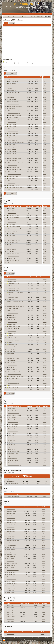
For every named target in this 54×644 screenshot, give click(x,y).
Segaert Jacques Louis (13, 263)
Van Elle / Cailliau (11, 588)
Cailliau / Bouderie (11, 518)
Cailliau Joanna (11, 179)
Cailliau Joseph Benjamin (14, 190)
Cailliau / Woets (11, 543)
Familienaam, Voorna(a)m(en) (15, 77)
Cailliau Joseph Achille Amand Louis (16, 188)
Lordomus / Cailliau (12, 579)
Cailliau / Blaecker (11, 514)
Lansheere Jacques (12, 365)
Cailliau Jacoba (11, 136)
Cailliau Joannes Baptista (14, 185)
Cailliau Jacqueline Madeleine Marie (16, 142)
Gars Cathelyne (11, 360)
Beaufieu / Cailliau (11, 509)
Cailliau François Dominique (14, 120)
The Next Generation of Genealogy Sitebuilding (27, 638)
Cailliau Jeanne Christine (13, 167)
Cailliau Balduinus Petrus (13, 102)
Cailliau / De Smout (12, 523)
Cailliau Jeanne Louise (13, 176)
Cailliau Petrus (11, 251)
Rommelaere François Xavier (14, 374)
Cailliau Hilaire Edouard (13, 131)
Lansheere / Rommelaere (13, 570)
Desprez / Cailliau (11, 559)
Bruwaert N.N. (11, 88)
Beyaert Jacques (12, 79)
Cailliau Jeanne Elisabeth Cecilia (15, 170)
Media (20, 17)
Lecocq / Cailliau (11, 577)
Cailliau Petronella (12, 247)
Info (25, 17)
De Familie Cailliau (27, 4)
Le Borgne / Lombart (12, 575)
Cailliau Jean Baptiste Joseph (14, 158)
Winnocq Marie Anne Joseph (14, 465)
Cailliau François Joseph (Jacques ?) (16, 293)
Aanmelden (7, 17)
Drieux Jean (11, 356)
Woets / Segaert (11, 593)
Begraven (29, 406)
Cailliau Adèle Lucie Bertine (14, 93)
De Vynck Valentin (12, 349)
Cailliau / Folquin (11, 529)
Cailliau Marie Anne (12, 315)
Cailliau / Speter (11, 538)
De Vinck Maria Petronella (14, 256)
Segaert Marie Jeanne (13, 388)
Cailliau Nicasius (12, 245)
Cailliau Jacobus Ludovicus (14, 138)
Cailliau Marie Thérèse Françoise (15, 329)
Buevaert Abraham (12, 90)
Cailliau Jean (11, 156)
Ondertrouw (23, 632)
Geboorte (30, 77)
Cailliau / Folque (11, 527)
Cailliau (45, 79)
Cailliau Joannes (12, 181)
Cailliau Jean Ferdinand (13, 160)
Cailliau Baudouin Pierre (13, 104)
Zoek (14, 17)
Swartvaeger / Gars (12, 586)
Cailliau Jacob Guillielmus (14, 133)
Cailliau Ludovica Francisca (14, 240)
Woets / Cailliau (11, 590)
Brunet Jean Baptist (12, 86)
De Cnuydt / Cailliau (12, 550)
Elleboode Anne (11, 258)
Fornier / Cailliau (11, 566)
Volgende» (13, 73)
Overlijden (31, 277)
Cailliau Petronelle (12, 249)
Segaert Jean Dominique (13, 383)
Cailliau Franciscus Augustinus (15, 290)
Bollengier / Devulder (12, 511)
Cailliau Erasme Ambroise (14, 118)
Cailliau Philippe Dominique (14, 254)
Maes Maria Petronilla (13, 370)
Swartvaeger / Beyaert (12, 584)
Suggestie (12, 23)
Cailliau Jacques (12, 145)
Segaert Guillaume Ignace (14, 261)
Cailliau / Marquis (11, 532)
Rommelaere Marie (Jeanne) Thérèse (16, 376)
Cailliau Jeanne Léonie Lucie (14, 174)
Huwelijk (27, 507)
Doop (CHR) (29, 206)
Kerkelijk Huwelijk (25, 603)
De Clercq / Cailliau (12, 547)
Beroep (29, 494)
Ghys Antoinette (11, 363)
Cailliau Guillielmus (12, 129)
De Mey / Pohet (11, 552)
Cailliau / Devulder (11, 525)
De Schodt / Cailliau (12, 554)
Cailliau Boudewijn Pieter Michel (15, 106)
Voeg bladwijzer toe (39, 17)
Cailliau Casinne (12, 108)
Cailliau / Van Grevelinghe (13, 541)
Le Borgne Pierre (12, 367)
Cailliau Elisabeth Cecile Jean (14, 115)
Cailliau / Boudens (11, 516)
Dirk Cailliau (33, 640)
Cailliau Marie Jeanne (13, 320)
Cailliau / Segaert (11, 536)
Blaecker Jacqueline (12, 281)
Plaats (6, 23)
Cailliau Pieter (11, 342)
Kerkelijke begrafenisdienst (27, 476)
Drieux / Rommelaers (12, 563)
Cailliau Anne (11, 95)
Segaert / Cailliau (11, 581)
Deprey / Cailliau (11, 556)
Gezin (10, 507)
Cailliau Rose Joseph (13, 345)
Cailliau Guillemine (12, 127)
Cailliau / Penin (11, 534)
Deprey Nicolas (11, 351)
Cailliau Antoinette (12, 99)
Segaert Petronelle (12, 390)
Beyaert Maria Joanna (13, 81)
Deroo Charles (11, 354)
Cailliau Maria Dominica (13, 242)
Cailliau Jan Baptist (12, 149)
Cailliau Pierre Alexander (13, 340)
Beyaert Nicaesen (12, 84)
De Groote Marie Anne (13, 347)
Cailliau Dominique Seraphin (14, 113)
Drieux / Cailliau (11, 561)
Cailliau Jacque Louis (13, 140)
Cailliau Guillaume (12, 122)
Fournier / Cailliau (11, 568)
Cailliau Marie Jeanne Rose (14, 327)
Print (32, 17)
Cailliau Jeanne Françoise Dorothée (16, 172)
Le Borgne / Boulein (12, 572)
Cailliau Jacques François (14, 147)
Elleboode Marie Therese (13, 358)
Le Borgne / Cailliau (11, 617)
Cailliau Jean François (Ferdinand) (16, 163)
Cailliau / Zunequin (11, 545)
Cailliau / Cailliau (11, 520)
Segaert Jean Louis (12, 385)
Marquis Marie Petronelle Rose (15, 372)
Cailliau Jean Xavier (12, 165)
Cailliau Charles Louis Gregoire (15, 111)
